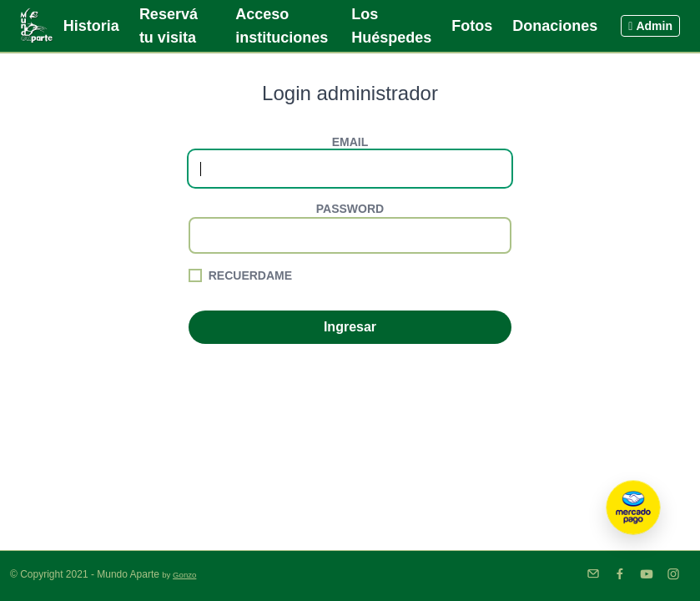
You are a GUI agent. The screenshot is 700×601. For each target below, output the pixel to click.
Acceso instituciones (282, 26)
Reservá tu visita (169, 26)
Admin (650, 26)
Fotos (472, 26)
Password (350, 209)
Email (350, 142)
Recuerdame (250, 275)
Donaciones (555, 26)
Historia (91, 26)
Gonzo (184, 575)
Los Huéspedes (391, 26)
